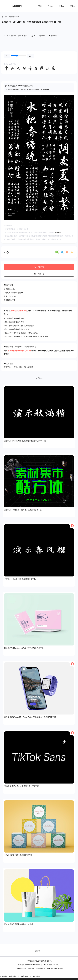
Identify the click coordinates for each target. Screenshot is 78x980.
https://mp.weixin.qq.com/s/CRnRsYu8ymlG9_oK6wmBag (27, 89)
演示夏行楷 (28, 367)
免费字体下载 (26, 976)
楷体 (17, 17)
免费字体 (73, 6)
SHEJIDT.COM (33, 968)
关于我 (38, 951)
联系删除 (58, 233)
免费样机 (62, 6)
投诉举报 (53, 36)
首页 (40, 6)
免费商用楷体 (17, 367)
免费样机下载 (14, 976)
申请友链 (37, 976)
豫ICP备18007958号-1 (56, 968)
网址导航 (51, 6)
